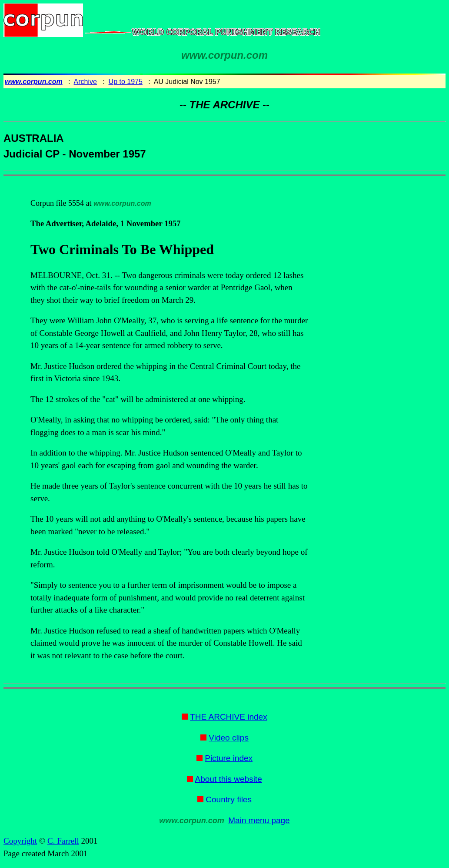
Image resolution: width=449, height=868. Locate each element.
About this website (229, 779)
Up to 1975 (126, 82)
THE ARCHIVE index (228, 717)
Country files (229, 799)
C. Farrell (63, 841)
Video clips (229, 738)
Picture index (229, 758)
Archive (85, 82)
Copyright (20, 841)
